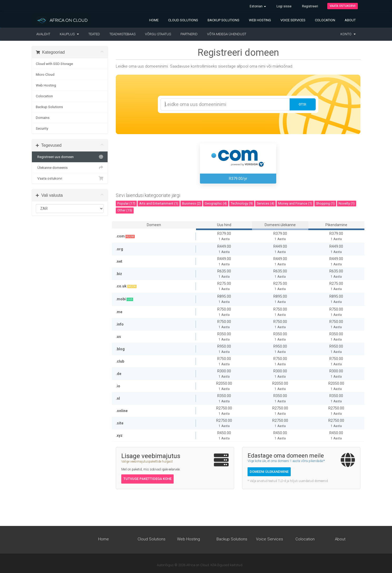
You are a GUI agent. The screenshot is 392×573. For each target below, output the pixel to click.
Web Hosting (260, 20)
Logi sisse (284, 6)
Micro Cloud (45, 74)
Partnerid (189, 34)
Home (154, 20)
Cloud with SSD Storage (54, 64)
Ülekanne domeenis (70, 168)
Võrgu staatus (158, 34)
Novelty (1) (347, 203)
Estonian (258, 6)
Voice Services (293, 20)
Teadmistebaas (122, 34)
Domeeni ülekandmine (269, 472)
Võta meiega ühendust (227, 34)
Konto (348, 34)
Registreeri (310, 6)
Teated (94, 34)
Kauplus (69, 34)
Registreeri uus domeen (70, 157)
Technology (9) (242, 203)
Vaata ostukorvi (343, 6)
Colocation (325, 20)
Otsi (302, 104)
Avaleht (43, 34)
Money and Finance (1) (295, 203)
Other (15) (125, 210)
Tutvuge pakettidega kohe (147, 479)
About (350, 20)
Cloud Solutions (183, 20)
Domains (43, 118)
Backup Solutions (223, 20)
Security (42, 128)
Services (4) (265, 203)
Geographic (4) (216, 203)
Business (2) (191, 203)
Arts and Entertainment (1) (159, 203)
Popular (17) (126, 203)
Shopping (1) (325, 203)
